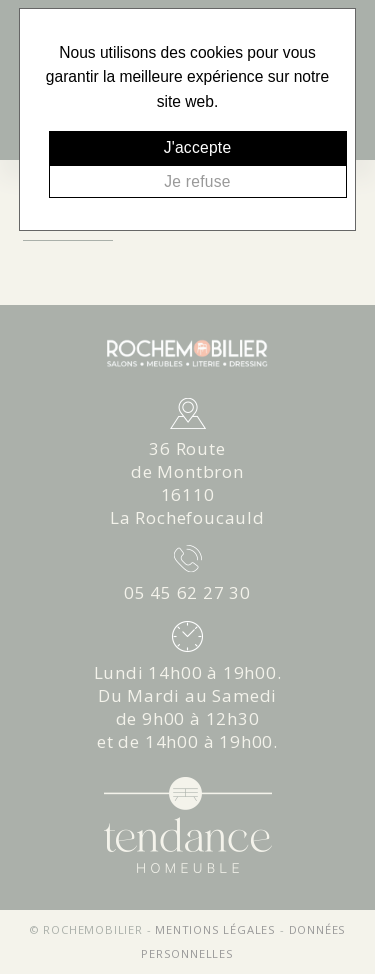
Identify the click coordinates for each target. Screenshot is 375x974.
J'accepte (198, 147)
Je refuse (197, 181)
